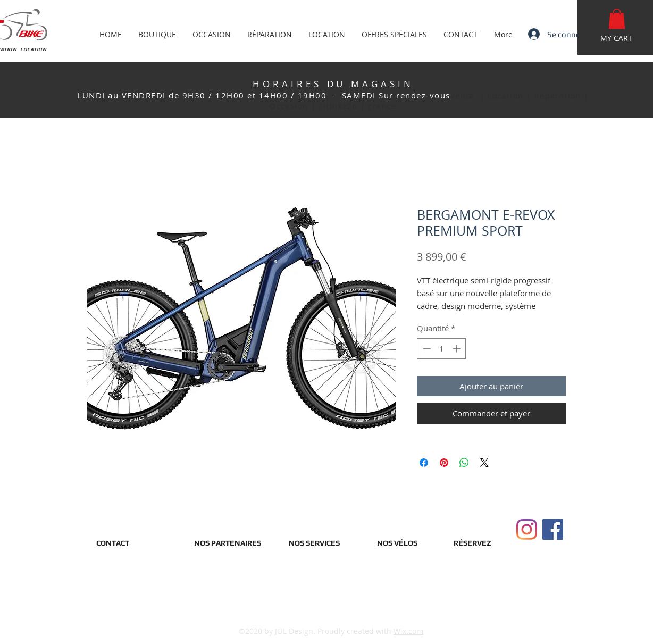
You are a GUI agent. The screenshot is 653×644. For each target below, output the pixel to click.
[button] (617, 19)
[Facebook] (553, 529)
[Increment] (458, 349)
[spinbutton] (442, 349)
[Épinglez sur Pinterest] (444, 463)
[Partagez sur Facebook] (424, 463)
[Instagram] (527, 529)
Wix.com (408, 631)
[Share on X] (484, 463)
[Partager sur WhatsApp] (464, 463)
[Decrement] (426, 349)
